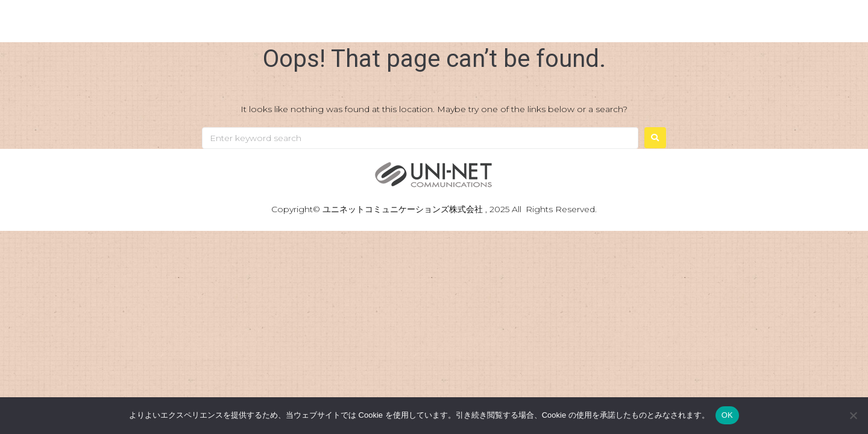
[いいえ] (853, 415)
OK (727, 415)
